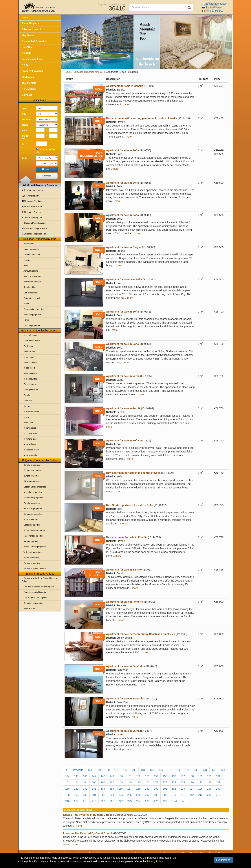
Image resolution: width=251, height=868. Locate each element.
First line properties (32, 276)
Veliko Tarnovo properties (35, 547)
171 (147, 782)
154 (156, 776)
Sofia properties (31, 519)
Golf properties (30, 293)
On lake (27, 395)
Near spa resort (31, 373)
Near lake (28, 401)
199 (76, 795)
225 (147, 801)
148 (103, 776)
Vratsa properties (31, 558)
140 (196, 770)
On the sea (29, 346)
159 (200, 776)
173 (165, 782)
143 (223, 770)
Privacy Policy (155, 861)
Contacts (27, 95)
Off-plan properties (32, 325)
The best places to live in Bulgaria (39, 587)
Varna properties (31, 541)
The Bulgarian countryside (35, 598)
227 (165, 801)
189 (147, 789)
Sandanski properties (33, 514)
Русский (212, 7)
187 (130, 789)
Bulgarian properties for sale (112, 4)
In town (27, 417)
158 (192, 776)
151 (130, 776)
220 (103, 801)
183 (94, 789)
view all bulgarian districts (35, 569)
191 (165, 789)
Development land (32, 255)
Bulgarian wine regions (34, 603)
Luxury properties (31, 249)
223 (130, 801)
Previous (78, 770)
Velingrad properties (33, 552)
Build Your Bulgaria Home (34, 228)
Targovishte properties (34, 536)
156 (174, 776)
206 (138, 795)
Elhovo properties (32, 481)
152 (138, 776)
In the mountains (31, 379)
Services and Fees (32, 59)
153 (147, 776)
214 (209, 795)
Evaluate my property (33, 190)
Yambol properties (32, 563)
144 (67, 776)
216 (67, 801)
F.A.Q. (25, 65)
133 (134, 770)
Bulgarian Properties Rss (34, 234)
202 (103, 795)
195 (200, 789)
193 (183, 789)
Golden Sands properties (35, 487)
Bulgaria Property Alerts (34, 223)
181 (76, 789)
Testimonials (29, 83)
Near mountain (30, 455)
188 (138, 789)
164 (85, 782)
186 (121, 789)
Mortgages (28, 77)
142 (214, 770)
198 (67, 795)
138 (178, 770)
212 (192, 795)
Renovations (29, 89)
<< (67, 770)
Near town (28, 422)
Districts (27, 53)
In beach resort (30, 335)
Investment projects (32, 282)
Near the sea (29, 351)
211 (183, 795)
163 (76, 782)
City (24, 114)
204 (121, 795)
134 (143, 770)
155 (165, 776)
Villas (26, 265)
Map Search (29, 35)
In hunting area (30, 433)
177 (200, 782)
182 (85, 789)
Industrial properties (33, 315)
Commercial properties (34, 309)
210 (174, 795)
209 (165, 795)
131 (116, 770)
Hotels (26, 304)
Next (174, 801)
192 (174, 789)
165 (94, 782)
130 (108, 770)
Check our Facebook (32, 201)
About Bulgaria (30, 23)
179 (218, 782)
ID (23, 144)
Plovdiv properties (32, 503)
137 (170, 770)
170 (138, 782)
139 (187, 770)
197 (218, 789)
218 (85, 801)
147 (94, 776)
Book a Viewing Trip (32, 217)
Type (24, 108)
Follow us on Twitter (32, 207)
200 (85, 795)
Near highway (30, 444)
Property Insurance (33, 71)
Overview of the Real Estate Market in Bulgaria (40, 580)
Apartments (29, 244)
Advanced (47, 176)
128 (90, 770)
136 (161, 770)
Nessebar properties (33, 492)
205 (130, 795)
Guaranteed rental (32, 298)
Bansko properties (32, 465)
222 (121, 801)
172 (156, 782)
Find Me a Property (32, 212)
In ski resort (29, 357)
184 (103, 789)
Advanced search (32, 29)
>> (183, 801)
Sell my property (30, 196)
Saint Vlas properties (33, 508)
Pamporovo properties (34, 498)
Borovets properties (32, 470)
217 (76, 801)
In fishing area (30, 428)
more (127, 104)
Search (47, 169)
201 (94, 795)
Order (25, 158)
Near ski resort (30, 362)
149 (112, 776)
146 (85, 776)
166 (103, 782)
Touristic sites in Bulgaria (35, 592)
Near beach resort (32, 341)
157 (183, 776)
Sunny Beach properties (34, 530)
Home (25, 17)
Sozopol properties (32, 525)
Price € (25, 130)
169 (130, 782)
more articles (29, 608)
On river (27, 406)
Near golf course (31, 390)
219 (94, 801)
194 (192, 789)
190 (156, 789)
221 (112, 801)
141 (205, 770)
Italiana (213, 11)
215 (218, 795)
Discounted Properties (35, 41)
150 (121, 776)
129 (99, 770)
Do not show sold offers (46, 150)
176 (192, 782)
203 (112, 795)
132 (125, 770)
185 (112, 789)
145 (76, 776)
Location (26, 119)
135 (152, 770)
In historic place (31, 439)
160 (209, 776)
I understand (223, 860)
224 (138, 801)
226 (156, 801)
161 (218, 776)
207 (147, 795)
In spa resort (29, 368)
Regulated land (30, 287)
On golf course (30, 384)
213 (200, 795)
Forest (26, 320)
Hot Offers (28, 47)
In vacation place (31, 450)
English (215, 4)
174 (174, 782)
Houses (27, 260)
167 (112, 782)
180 (67, 789)
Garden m (26, 137)
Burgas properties (32, 476)
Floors (25, 125)
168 (121, 782)
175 (183, 782)
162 (67, 782)
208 (156, 795)
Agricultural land (31, 271)
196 (209, 789)
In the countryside (32, 412)
